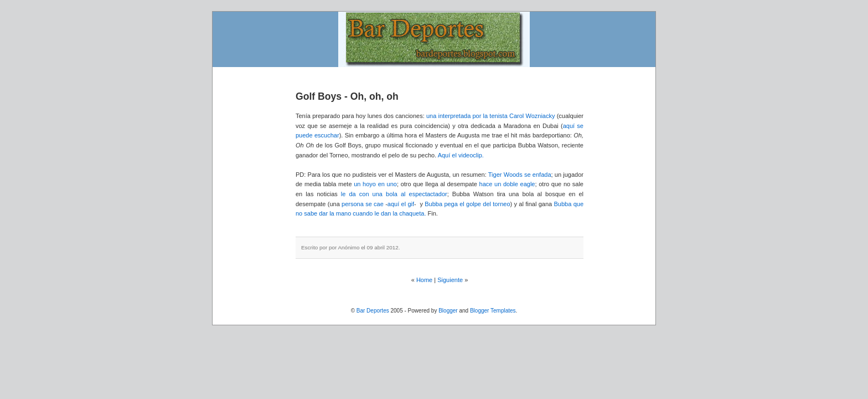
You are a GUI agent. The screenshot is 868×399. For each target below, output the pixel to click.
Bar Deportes (373, 311)
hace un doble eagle (507, 184)
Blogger (448, 311)
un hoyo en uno (375, 184)
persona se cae (363, 204)
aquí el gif (401, 204)
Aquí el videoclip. (461, 155)
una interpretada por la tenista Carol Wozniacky (491, 116)
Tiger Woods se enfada (520, 175)
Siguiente (450, 280)
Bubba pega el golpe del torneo (467, 204)
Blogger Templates (493, 311)
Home (424, 280)
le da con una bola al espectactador (394, 194)
